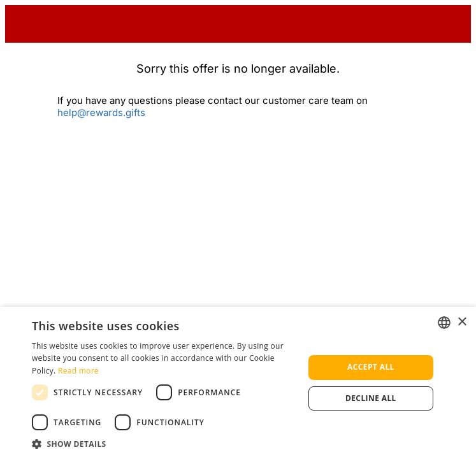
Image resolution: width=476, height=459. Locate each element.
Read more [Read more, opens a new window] (78, 371)
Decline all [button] (371, 398)
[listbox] (444, 323)
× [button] (462, 322)
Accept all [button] (371, 367)
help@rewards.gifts (101, 113)
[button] (164, 443)
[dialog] (238, 383)
